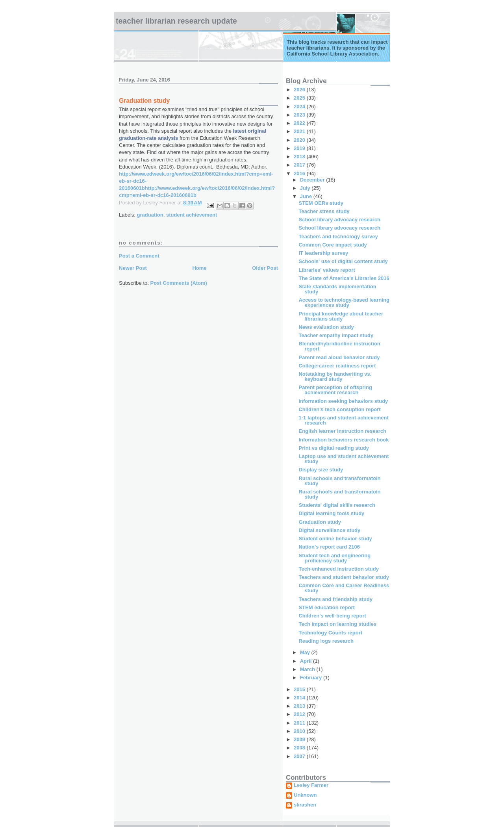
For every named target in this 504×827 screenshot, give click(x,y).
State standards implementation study (337, 289)
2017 (300, 165)
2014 (300, 698)
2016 (300, 173)
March (308, 669)
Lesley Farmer (311, 785)
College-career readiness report (337, 366)
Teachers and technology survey (338, 236)
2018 (300, 157)
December (313, 180)
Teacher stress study (324, 211)
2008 (300, 748)
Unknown (305, 795)
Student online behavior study (335, 539)
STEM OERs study (321, 203)
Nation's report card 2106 (329, 547)
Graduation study (320, 522)
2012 (300, 714)
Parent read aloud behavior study (339, 357)
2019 (300, 148)
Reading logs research (326, 641)
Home (199, 268)
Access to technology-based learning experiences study (344, 302)
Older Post (265, 268)
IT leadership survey (323, 253)
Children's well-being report (332, 616)
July (306, 188)
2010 (300, 731)
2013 (300, 706)
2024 (300, 107)
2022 (300, 123)
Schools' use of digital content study (343, 261)
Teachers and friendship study (335, 599)
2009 (300, 739)
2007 (300, 756)
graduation (150, 215)
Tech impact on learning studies (337, 624)
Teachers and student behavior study (344, 577)
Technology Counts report (330, 633)
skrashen (305, 805)
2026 (300, 90)
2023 (300, 115)
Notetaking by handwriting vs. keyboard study (335, 376)
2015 (300, 689)
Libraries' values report (327, 270)
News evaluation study (326, 327)
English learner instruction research (342, 431)
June (307, 196)
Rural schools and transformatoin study (339, 481)
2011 (300, 723)
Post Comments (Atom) (179, 283)
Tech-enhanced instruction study (338, 569)
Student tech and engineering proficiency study (334, 558)
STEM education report (326, 607)
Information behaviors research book (344, 440)
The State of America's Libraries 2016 (344, 278)
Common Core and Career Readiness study (344, 588)
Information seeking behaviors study (343, 401)
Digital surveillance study (329, 530)
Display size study (321, 470)
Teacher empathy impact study (336, 335)
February (312, 678)
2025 (300, 98)
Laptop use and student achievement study (344, 459)
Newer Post (133, 268)
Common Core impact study (333, 245)
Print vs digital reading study (334, 448)
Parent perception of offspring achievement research (335, 390)
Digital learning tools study (331, 513)
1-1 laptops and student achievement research (343, 420)
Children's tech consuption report (339, 409)
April (307, 661)
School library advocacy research (339, 220)
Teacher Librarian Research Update (176, 21)
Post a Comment (139, 256)
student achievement (192, 215)
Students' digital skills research (337, 505)
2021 (300, 131)
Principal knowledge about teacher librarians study (341, 316)
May (306, 652)
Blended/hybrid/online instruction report (339, 346)
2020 (300, 140)
